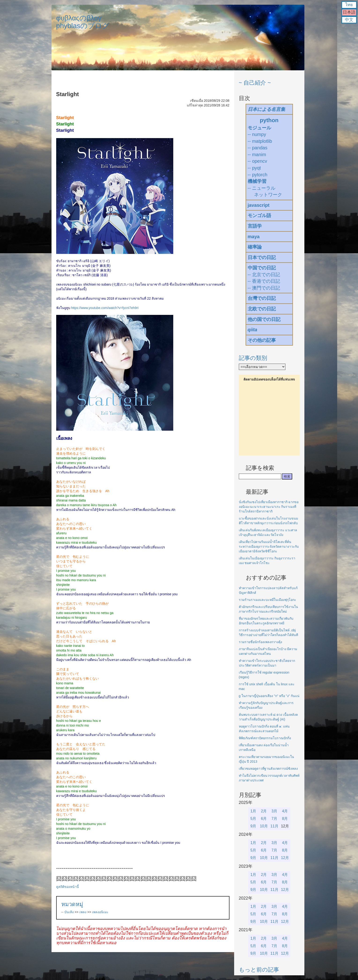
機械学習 (257, 181)
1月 (253, 811)
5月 (253, 819)
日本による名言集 (266, 109)
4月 (285, 811)
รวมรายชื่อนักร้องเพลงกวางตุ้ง (260, 642)
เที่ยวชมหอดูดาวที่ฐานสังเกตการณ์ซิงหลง (268, 769)
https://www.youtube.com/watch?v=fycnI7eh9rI (105, 308)
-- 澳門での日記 (264, 288)
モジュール (259, 128)
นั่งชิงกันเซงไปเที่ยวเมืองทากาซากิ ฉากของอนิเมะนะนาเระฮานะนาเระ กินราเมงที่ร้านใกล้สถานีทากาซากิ (269, 507)
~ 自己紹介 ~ (255, 83)
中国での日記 (262, 268)
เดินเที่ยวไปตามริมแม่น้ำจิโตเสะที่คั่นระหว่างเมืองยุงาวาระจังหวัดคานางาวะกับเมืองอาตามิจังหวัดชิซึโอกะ (269, 547)
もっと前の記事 (259, 970)
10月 (264, 826)
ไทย (349, 5)
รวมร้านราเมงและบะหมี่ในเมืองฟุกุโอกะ (268, 600)
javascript (259, 205)
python (269, 120)
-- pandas (258, 148)
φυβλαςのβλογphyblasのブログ (83, 22)
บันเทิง (69, 912)
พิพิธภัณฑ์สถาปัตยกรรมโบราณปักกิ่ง (265, 738)
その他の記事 (262, 340)
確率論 (255, 247)
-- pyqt (254, 168)
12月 (285, 858)
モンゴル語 (259, 215)
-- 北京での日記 (264, 275)
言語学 (255, 226)
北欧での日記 (262, 309)
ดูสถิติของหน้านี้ (68, 887)
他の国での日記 (264, 319)
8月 (285, 819)
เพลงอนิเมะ (100, 912)
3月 (275, 811)
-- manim (257, 155)
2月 (264, 811)
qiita (253, 330)
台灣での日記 (262, 298)
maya (254, 237)
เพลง (83, 912)
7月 (275, 819)
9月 (253, 826)
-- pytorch (258, 175)
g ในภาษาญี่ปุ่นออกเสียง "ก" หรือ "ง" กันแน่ (269, 696)
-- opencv (257, 161)
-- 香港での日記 (264, 281)
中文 (349, 20)
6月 (264, 819)
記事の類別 (253, 358)
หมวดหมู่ (72, 904)
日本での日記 (262, 257)
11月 (274, 826)
